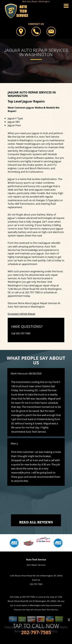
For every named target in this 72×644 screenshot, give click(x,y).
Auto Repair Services (36, 565)
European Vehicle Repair (22, 314)
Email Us (36, 580)
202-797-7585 (32, 292)
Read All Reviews (36, 522)
